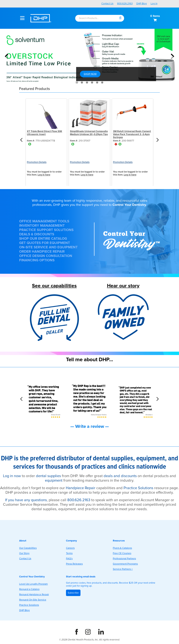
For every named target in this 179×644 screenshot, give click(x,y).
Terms (69, 553)
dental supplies (48, 476)
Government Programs (125, 564)
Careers (70, 548)
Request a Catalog (29, 589)
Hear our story (123, 286)
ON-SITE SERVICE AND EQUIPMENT (48, 247)
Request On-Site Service (33, 600)
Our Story (24, 553)
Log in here (44, 175)
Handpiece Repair (81, 488)
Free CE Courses (122, 553)
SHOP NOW (90, 74)
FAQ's (69, 559)
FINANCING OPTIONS (37, 260)
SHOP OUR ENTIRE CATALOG (43, 239)
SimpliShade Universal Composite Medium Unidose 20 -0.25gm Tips (89, 133)
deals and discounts (120, 476)
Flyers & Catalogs (122, 548)
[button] (120, 18)
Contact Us (107, 4)
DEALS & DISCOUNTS (37, 234)
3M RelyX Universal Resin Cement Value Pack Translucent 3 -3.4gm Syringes (132, 134)
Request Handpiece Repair (34, 595)
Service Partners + (123, 569)
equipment (54, 481)
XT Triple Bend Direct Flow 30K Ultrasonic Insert (44, 133)
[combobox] (97, 18)
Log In (154, 4)
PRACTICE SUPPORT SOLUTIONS (46, 230)
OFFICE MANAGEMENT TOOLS (44, 221)
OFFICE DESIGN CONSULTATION (46, 256)
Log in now (12, 476)
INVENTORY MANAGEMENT (42, 226)
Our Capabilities (28, 548)
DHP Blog (142, 4)
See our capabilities (54, 286)
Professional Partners (124, 559)
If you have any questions (26, 500)
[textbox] (95, 18)
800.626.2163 (125, 4)
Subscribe (73, 593)
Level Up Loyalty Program (33, 584)
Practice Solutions (138, 488)
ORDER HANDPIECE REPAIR (42, 252)
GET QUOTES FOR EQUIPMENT (45, 243)
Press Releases (74, 564)
